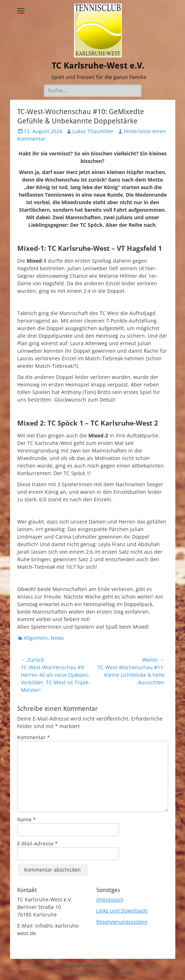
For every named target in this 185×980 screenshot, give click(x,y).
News (57, 638)
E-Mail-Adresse (38, 843)
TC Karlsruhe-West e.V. (98, 66)
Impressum (110, 899)
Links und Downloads (122, 911)
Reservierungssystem (122, 922)
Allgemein (36, 638)
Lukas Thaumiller (93, 131)
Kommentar (34, 737)
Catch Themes (118, 973)
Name (27, 819)
